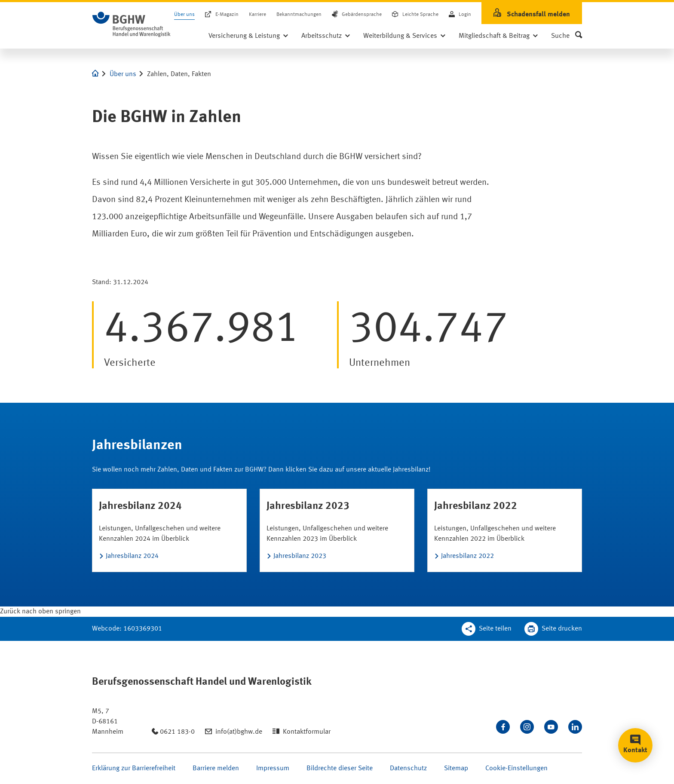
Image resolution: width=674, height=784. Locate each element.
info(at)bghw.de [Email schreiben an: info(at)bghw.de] (239, 732)
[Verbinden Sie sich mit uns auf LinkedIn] (575, 727)
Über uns (184, 15)
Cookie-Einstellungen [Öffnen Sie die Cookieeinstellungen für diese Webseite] (516, 769)
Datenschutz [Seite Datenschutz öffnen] (408, 769)
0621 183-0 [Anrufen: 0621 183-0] (177, 732)
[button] (567, 36)
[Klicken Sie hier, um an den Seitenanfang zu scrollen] (40, 612)
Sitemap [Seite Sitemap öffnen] (456, 769)
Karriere (257, 15)
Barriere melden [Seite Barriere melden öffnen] (216, 769)
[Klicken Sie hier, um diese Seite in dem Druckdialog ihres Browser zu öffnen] (553, 629)
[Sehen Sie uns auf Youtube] (551, 727)
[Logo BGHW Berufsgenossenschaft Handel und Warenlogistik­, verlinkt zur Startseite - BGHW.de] (132, 24)
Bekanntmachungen (299, 15)
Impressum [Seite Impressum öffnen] (273, 769)
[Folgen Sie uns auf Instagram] (527, 727)
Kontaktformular (307, 732)
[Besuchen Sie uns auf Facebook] (503, 727)
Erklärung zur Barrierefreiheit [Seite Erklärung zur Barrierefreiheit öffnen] (134, 769)
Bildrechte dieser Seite (340, 769)
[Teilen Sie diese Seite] (487, 629)
